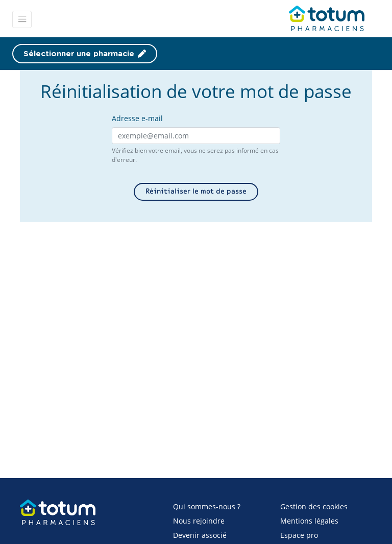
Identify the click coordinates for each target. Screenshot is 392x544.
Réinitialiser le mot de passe (196, 192)
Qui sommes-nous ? (207, 506)
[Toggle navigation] (22, 19)
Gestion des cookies (314, 506)
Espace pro (299, 535)
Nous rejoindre (199, 521)
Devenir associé (200, 535)
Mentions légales (309, 521)
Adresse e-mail (137, 118)
